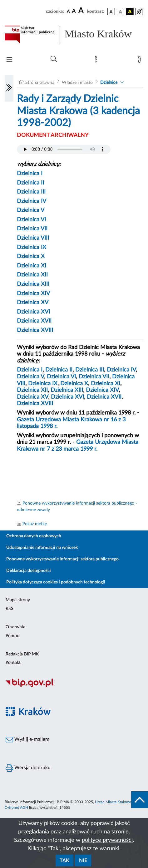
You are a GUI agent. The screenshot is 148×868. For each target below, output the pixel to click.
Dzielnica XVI (33, 312)
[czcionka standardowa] (68, 11)
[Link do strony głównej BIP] (74, 35)
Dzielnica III (31, 192)
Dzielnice (109, 83)
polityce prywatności (107, 840)
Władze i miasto (77, 83)
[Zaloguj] (141, 61)
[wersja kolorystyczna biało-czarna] (121, 12)
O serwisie (15, 627)
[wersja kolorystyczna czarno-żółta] (130, 12)
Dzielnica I (30, 174)
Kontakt (13, 663)
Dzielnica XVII (34, 321)
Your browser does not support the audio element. (64, 149)
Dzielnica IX (32, 247)
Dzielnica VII (32, 229)
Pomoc (12, 636)
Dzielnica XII (32, 275)
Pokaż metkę (35, 524)
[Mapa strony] (97, 61)
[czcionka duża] (82, 11)
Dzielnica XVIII (35, 330)
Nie (83, 861)
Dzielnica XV (33, 303)
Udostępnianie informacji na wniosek (42, 548)
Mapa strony (18, 600)
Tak (64, 861)
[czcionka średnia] (74, 11)
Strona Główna (40, 83)
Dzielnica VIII (33, 238)
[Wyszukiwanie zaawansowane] (54, 59)
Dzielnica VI (31, 220)
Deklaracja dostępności (29, 571)
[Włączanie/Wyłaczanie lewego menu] (9, 88)
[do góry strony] (140, 800)
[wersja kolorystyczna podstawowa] (111, 12)
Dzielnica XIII (33, 284)
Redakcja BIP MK (22, 654)
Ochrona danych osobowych (34, 536)
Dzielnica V (31, 210)
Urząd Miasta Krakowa (113, 802)
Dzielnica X (31, 257)
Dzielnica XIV (33, 294)
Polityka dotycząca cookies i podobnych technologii (56, 582)
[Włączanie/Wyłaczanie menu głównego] (9, 60)
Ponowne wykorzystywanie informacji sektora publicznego (62, 559)
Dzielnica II (30, 183)
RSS (10, 609)
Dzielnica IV (32, 201)
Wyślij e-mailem (27, 740)
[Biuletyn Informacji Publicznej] (74, 687)
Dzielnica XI (32, 266)
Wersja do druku (28, 768)
